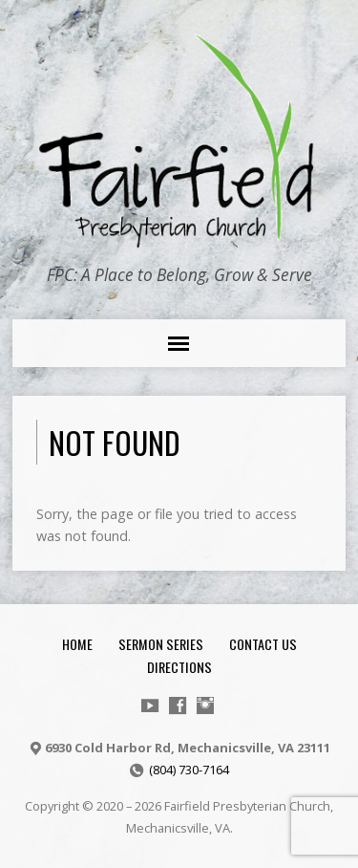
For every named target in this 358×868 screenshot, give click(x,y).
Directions (179, 667)
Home (77, 644)
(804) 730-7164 (189, 770)
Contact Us (263, 644)
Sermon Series (161, 644)
